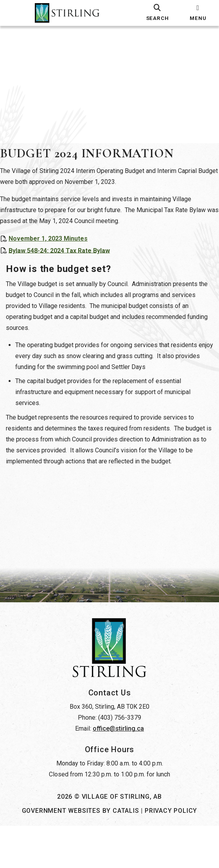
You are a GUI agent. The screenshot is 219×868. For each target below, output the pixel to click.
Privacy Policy (171, 853)
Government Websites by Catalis (81, 853)
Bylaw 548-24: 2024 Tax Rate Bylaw (67, 258)
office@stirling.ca (118, 771)
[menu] (198, 13)
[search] (157, 13)
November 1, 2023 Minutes (56, 246)
